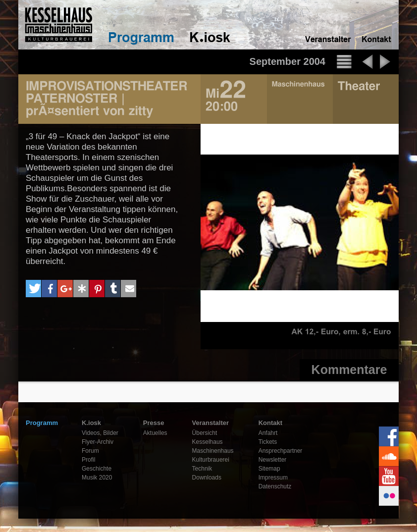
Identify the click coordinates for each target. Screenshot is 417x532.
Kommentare (349, 370)
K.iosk (91, 423)
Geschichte (97, 469)
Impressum (273, 478)
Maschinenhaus (213, 451)
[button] (33, 289)
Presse (154, 423)
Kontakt (270, 423)
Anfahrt (268, 433)
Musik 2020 (97, 478)
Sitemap (269, 469)
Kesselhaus (208, 442)
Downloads (207, 478)
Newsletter (273, 460)
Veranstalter (210, 423)
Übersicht (205, 433)
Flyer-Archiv (98, 442)
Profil (88, 460)
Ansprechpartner (281, 451)
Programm (42, 423)
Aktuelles (155, 433)
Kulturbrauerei (211, 460)
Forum (90, 451)
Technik (202, 469)
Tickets (268, 442)
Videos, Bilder (100, 433)
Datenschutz (275, 486)
